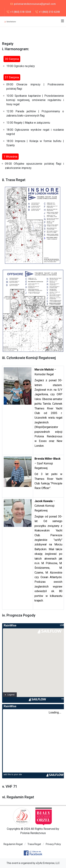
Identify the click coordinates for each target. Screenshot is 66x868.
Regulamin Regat (20, 797)
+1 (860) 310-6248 (48, 12)
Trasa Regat (34, 844)
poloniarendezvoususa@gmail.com (33, 4)
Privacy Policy (53, 844)
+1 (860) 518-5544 (19, 12)
